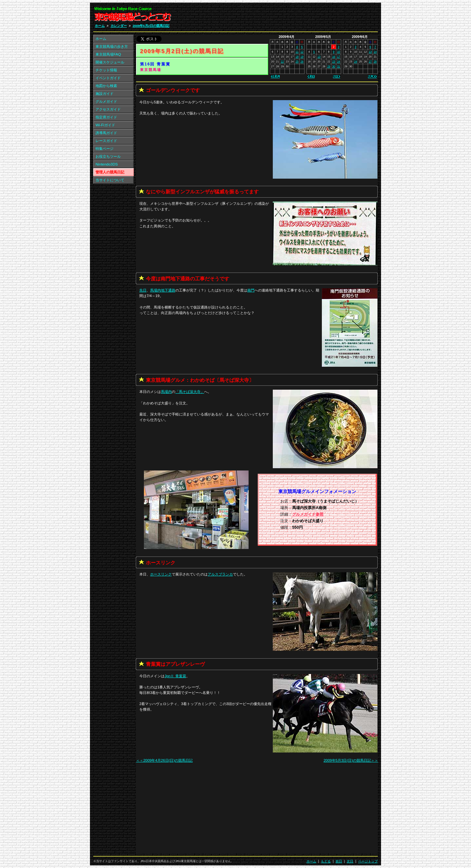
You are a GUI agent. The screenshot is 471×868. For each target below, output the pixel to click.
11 (297, 52)
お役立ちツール (108, 156)
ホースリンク (161, 574)
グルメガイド (106, 101)
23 (333, 62)
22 (282, 62)
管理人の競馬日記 (110, 172)
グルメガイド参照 (308, 514)
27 (370, 62)
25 (297, 62)
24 (338, 62)
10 (338, 52)
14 (375, 52)
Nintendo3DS (107, 164)
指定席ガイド (106, 117)
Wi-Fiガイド (105, 125)
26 (302, 62)
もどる (326, 861)
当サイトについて (110, 180)
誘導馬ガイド (106, 133)
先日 (143, 290)
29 (329, 66)
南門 (251, 290)
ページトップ (368, 861)
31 (338, 66)
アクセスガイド (108, 109)
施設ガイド (105, 94)
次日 (350, 861)
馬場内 (166, 392)
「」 (190, 392)
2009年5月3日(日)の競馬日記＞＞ (351, 760)
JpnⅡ (175, 676)
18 (297, 57)
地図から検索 (106, 86)
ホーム (100, 26)
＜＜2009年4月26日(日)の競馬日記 (164, 760)
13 (319, 57)
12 (302, 52)
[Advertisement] (300, 16)
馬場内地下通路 (163, 290)
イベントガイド (108, 78)
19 (302, 57)
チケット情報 (106, 70)
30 (333, 66)
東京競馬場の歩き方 (112, 46)
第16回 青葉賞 (155, 64)
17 (338, 57)
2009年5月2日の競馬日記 (151, 26)
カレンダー (119, 26)
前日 (339, 861)
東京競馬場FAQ (108, 54)
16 (333, 57)
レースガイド (106, 141)
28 (375, 62)
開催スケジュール (110, 62)
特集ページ (105, 149)
